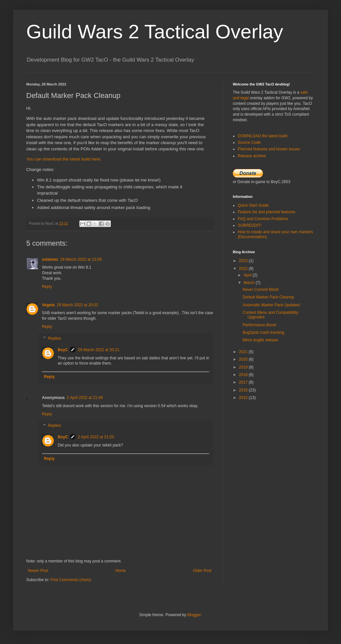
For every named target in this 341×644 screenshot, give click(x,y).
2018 (244, 375)
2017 (244, 382)
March (250, 283)
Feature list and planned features (266, 212)
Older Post (202, 571)
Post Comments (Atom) (71, 580)
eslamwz (50, 259)
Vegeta (48, 305)
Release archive (252, 156)
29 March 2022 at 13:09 (81, 259)
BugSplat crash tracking (263, 332)
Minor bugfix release (260, 340)
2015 (244, 398)
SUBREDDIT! (250, 225)
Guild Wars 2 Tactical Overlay (155, 32)
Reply (47, 287)
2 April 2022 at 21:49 (85, 398)
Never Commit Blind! (261, 290)
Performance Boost (260, 325)
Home (121, 571)
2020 (244, 359)
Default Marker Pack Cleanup (268, 297)
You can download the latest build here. (64, 159)
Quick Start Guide (253, 205)
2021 (244, 352)
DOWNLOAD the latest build (262, 136)
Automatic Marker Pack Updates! (271, 305)
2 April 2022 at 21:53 (96, 437)
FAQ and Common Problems (263, 219)
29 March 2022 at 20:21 (99, 350)
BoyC (63, 350)
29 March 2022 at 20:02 (78, 305)
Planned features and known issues (269, 149)
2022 (244, 269)
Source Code (249, 142)
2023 (244, 261)
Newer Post (38, 571)
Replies (54, 338)
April (248, 275)
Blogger (194, 615)
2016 (244, 390)
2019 (244, 367)
